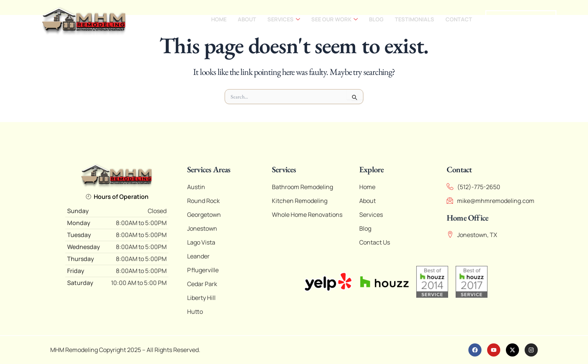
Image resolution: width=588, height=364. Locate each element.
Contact (459, 19)
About (242, 19)
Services (280, 19)
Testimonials (414, 19)
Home (213, 19)
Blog (375, 19)
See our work (332, 19)
